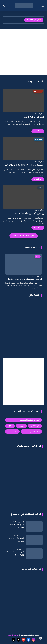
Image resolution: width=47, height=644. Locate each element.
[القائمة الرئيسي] (43, 6)
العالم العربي (35, 432)
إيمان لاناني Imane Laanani (16, 540)
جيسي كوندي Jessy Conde (29, 214)
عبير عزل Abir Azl (34, 117)
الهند (16, 432)
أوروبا (11, 426)
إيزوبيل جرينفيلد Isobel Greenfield (25, 279)
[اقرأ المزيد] (38, 131)
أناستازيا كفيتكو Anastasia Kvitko (25, 165)
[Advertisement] (23, 52)
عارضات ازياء (13, 635)
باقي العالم (36, 426)
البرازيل (22, 426)
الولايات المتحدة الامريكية (30, 420)
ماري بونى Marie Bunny (17, 526)
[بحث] (4, 6)
